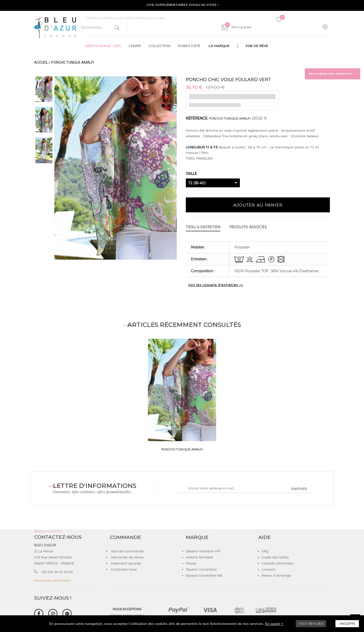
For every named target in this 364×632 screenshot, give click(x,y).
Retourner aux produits (333, 74)
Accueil (41, 62)
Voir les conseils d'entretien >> (216, 285)
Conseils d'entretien (278, 563)
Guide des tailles (275, 557)
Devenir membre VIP (203, 551)
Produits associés (248, 227)
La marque (219, 46)
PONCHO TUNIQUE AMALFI (230, 118)
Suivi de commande (127, 551)
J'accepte (347, 624)
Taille (192, 174)
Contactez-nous (123, 569)
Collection (160, 46)
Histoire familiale (199, 557)
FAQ (265, 551)
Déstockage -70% (103, 46)
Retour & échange (276, 575)
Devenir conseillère (201, 569)
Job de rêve (257, 46)
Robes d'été (189, 46)
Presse (191, 563)
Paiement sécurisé (126, 563)
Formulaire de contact (52, 580)
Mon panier (238, 27)
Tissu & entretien (203, 227)
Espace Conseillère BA (204, 575)
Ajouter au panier (258, 205)
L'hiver (135, 46)
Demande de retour (127, 557)
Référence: (197, 118)
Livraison (269, 569)
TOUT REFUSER (311, 624)
